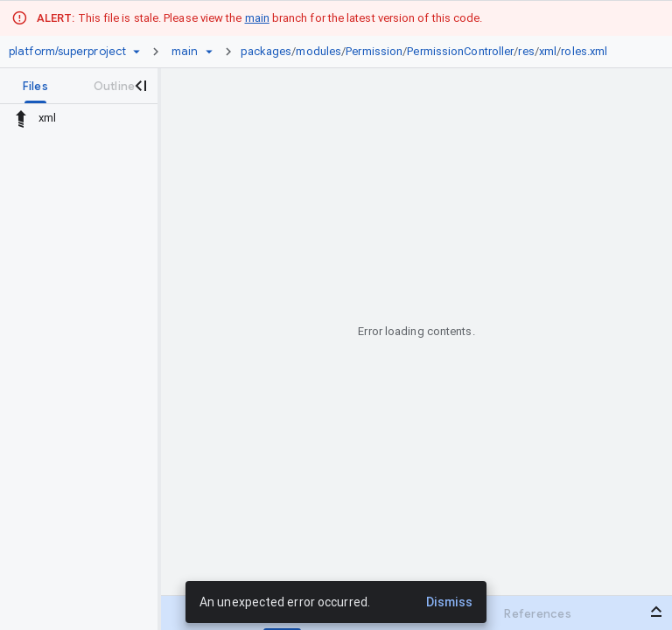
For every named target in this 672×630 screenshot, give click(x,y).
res (526, 51)
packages (266, 51)
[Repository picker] (136, 52)
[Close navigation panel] (140, 86)
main (257, 18)
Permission (374, 51)
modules (318, 51)
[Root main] (185, 52)
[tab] (35, 86)
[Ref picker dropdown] (209, 52)
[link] (429, 52)
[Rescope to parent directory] (21, 118)
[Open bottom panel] (656, 612)
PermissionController (460, 51)
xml (548, 51)
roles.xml (584, 51)
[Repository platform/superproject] (67, 52)
